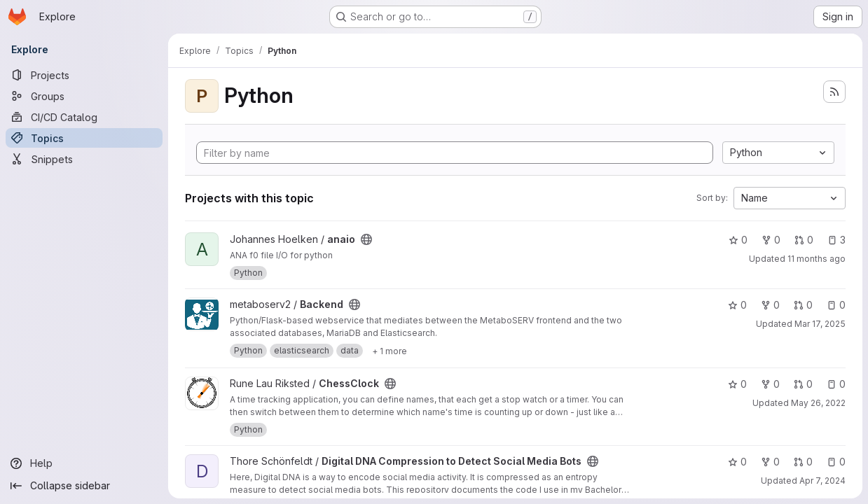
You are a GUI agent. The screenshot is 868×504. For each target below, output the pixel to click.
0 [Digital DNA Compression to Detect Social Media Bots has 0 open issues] (836, 462)
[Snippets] (84, 159)
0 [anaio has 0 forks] (771, 240)
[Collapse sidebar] (84, 486)
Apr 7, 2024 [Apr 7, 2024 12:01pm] (822, 481)
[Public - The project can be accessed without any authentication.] (366, 239)
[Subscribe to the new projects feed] (834, 92)
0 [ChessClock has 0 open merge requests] (803, 384)
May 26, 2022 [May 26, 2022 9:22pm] (818, 403)
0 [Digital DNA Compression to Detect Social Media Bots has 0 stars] (737, 462)
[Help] (84, 463)
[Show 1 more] (390, 351)
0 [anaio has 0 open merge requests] (804, 240)
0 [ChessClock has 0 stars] (737, 384)
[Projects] (84, 75)
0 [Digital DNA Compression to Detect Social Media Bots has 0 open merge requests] (803, 462)
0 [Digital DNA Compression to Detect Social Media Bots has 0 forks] (770, 462)
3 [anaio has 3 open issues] (836, 240)
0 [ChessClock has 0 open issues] (836, 384)
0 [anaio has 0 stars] (738, 240)
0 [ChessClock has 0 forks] (770, 384)
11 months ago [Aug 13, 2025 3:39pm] (817, 259)
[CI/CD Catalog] (84, 117)
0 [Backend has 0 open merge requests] (803, 305)
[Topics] (84, 138)
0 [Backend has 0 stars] (737, 305)
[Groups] (84, 96)
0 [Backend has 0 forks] (770, 305)
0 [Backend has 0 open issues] (836, 305)
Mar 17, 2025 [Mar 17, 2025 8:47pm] (820, 324)
